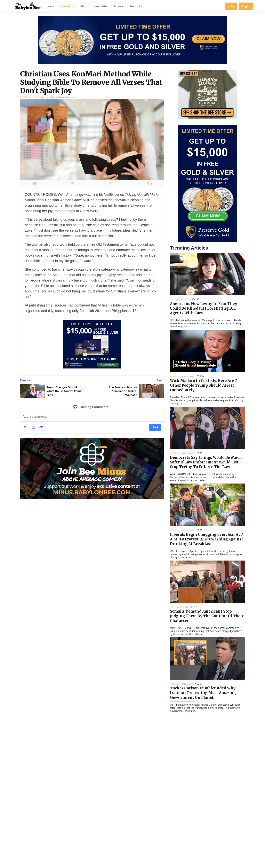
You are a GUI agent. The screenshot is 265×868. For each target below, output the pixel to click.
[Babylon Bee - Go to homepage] (28, 6)
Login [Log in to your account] (246, 6)
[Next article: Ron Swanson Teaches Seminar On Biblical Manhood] (129, 380)
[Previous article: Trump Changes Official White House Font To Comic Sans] (55, 380)
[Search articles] (136, 6)
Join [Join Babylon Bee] (231, 6)
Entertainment (30, 97)
